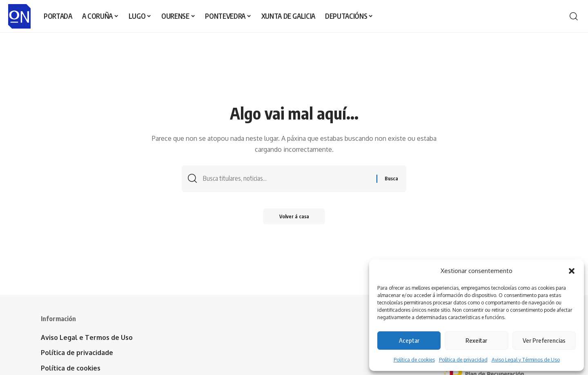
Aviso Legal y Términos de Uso (526, 360)
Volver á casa (294, 216)
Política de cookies (414, 360)
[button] (572, 271)
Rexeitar (476, 340)
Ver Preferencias (544, 340)
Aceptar (409, 340)
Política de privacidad (463, 360)
